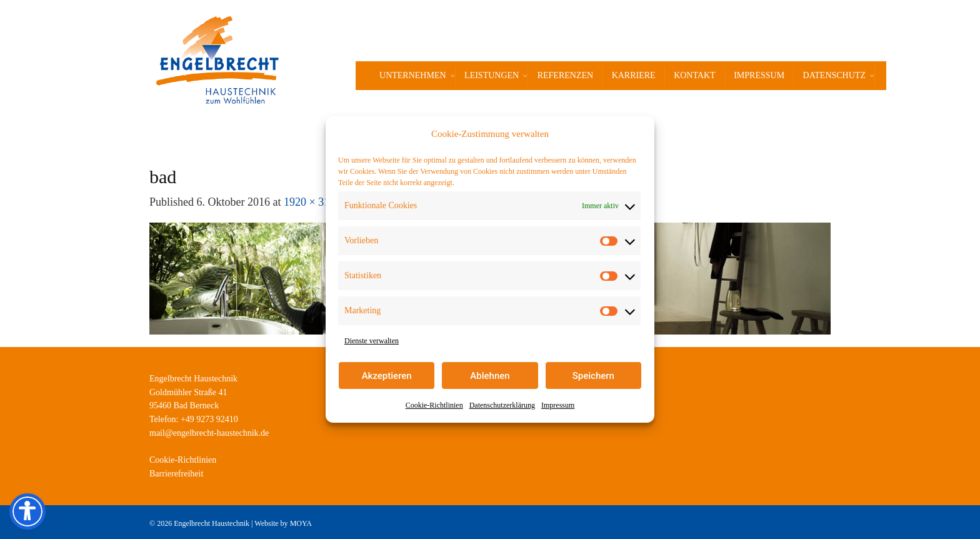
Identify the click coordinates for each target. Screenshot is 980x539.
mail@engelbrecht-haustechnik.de (209, 433)
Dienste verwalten (372, 341)
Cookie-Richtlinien (434, 405)
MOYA (301, 523)
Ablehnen (490, 376)
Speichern (593, 376)
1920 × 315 (309, 202)
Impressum (558, 405)
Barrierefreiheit (176, 474)
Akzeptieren (387, 376)
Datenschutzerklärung (502, 405)
